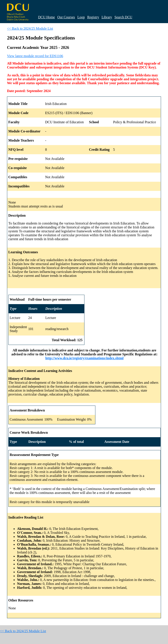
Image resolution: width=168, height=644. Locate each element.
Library (107, 17)
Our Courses (66, 17)
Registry (93, 17)
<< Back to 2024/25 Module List (30, 28)
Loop (81, 17)
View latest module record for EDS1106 (35, 56)
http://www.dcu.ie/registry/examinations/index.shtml (84, 358)
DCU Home (46, 17)
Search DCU (123, 17)
